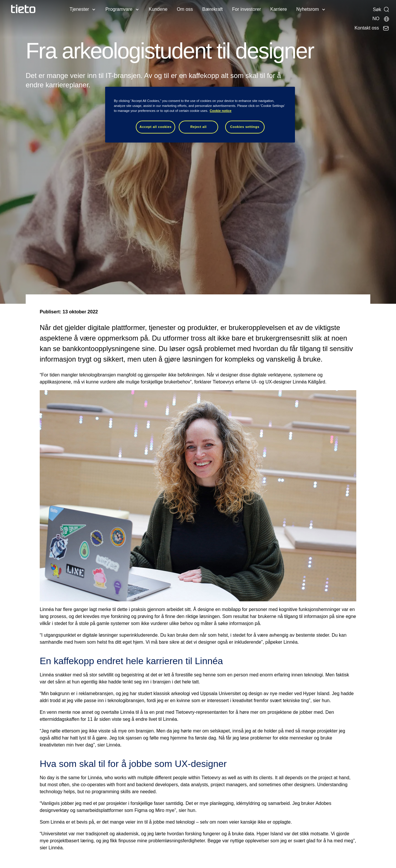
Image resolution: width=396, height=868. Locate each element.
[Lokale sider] (381, 19)
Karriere (279, 9)
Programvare (119, 9)
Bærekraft (213, 9)
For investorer (247, 9)
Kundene (158, 9)
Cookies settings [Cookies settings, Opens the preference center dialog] (245, 127)
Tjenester (79, 9)
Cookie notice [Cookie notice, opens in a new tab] (221, 111)
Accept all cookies (156, 127)
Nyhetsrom (307, 9)
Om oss (185, 9)
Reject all (199, 127)
